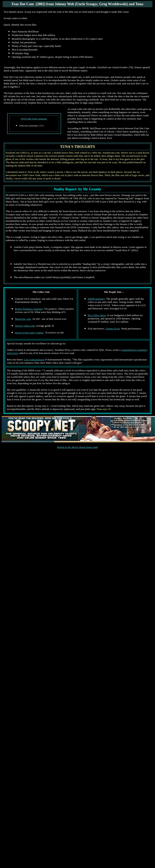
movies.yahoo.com (25, 326)
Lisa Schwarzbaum (34, 360)
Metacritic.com (23, 319)
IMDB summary (96, 299)
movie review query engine (29, 333)
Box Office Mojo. (97, 315)
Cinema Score (113, 329)
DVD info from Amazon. (34, 119)
